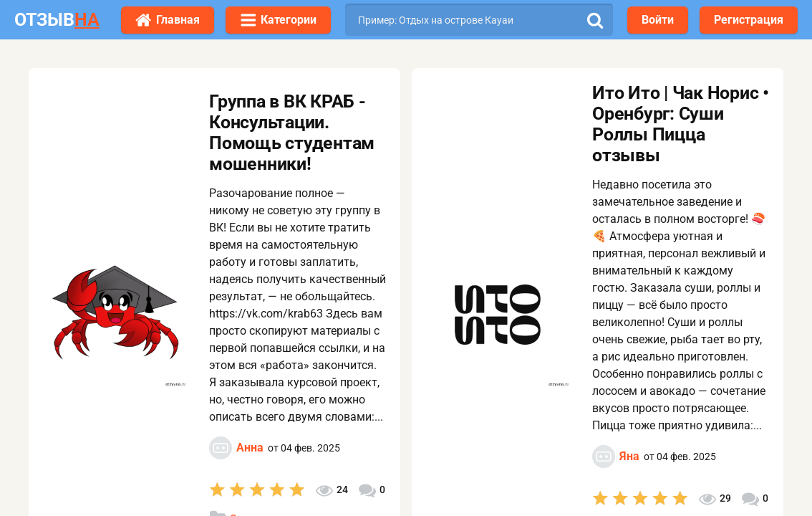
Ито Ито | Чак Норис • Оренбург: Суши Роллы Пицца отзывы (681, 124)
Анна (250, 448)
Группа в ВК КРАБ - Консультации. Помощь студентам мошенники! (292, 133)
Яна (629, 456)
